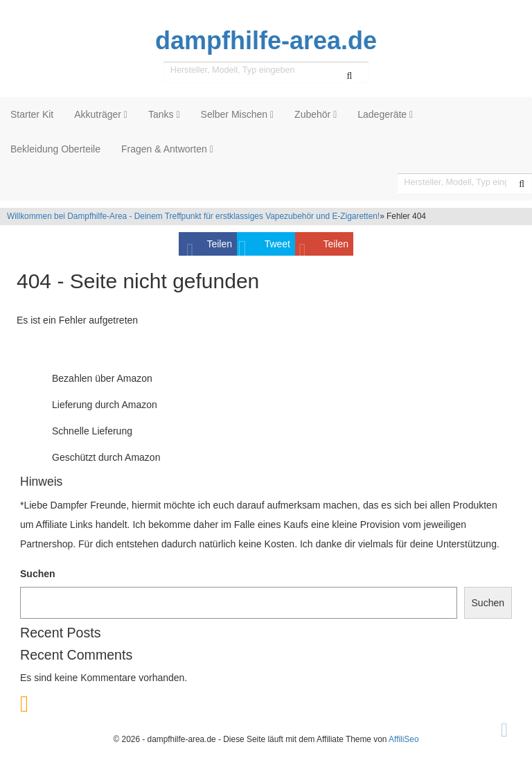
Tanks (164, 114)
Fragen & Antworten (167, 149)
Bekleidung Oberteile (55, 149)
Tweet (277, 244)
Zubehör (316, 114)
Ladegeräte (385, 114)
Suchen (38, 574)
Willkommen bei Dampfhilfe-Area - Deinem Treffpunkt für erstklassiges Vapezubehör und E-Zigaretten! (193, 216)
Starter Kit (32, 114)
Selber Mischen (238, 114)
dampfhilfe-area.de (266, 41)
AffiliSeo (404, 739)
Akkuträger (101, 114)
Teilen (219, 244)
